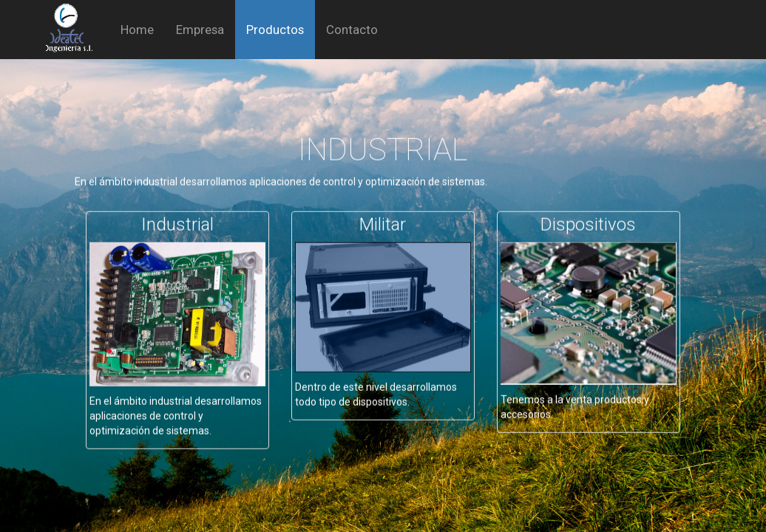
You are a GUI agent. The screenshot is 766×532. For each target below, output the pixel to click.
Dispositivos (588, 216)
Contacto (352, 30)
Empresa (200, 30)
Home (137, 30)
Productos (275, 30)
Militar (383, 216)
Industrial (177, 216)
